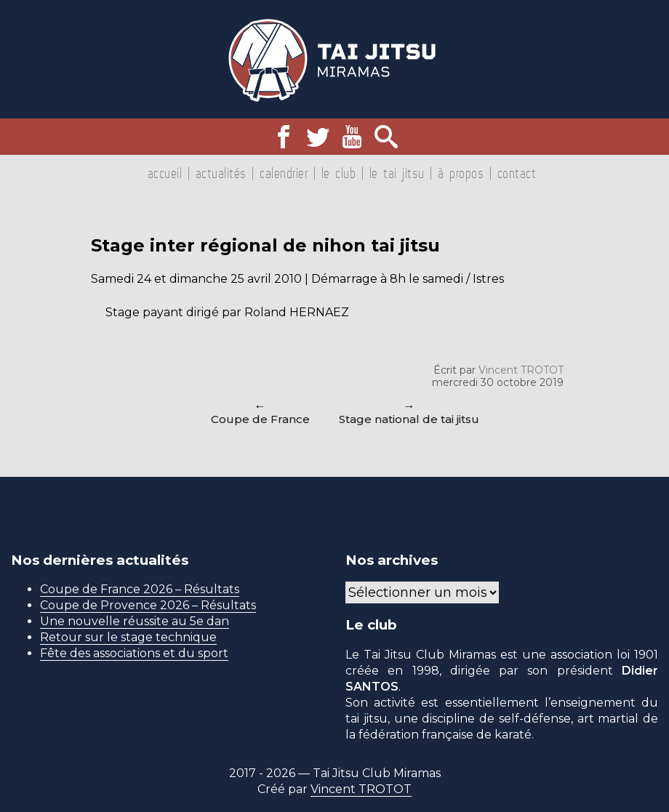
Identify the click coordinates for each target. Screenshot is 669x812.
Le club (339, 173)
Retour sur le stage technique (128, 637)
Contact (517, 173)
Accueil (165, 173)
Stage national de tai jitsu (409, 419)
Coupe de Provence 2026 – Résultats (148, 605)
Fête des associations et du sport (134, 653)
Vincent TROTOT (521, 370)
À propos (461, 173)
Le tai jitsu (397, 173)
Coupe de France (260, 419)
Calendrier (284, 173)
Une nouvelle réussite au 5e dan (135, 621)
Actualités (221, 173)
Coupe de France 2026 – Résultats (140, 589)
